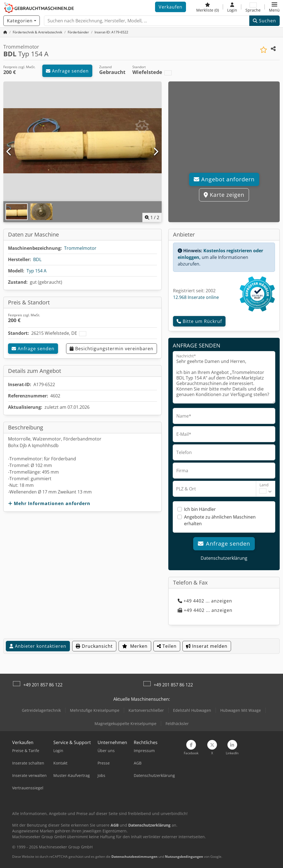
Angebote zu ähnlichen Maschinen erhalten (220, 520)
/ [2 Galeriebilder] (152, 217)
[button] (274, 7)
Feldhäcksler (177, 724)
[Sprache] (253, 7)
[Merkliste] (208, 7)
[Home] (37, 32)
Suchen (264, 21)
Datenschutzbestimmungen (134, 857)
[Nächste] (156, 152)
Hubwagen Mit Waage (241, 710)
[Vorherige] (9, 152)
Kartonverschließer (146, 710)
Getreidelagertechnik (41, 710)
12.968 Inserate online (196, 297)
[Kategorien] (22, 21)
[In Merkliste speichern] (264, 50)
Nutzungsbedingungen (184, 857)
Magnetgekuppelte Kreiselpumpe (125, 724)
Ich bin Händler (200, 509)
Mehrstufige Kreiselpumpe (95, 710)
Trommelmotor (80, 248)
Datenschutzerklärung (224, 558)
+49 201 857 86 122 (43, 685)
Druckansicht (94, 646)
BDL (37, 259)
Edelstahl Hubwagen (192, 710)
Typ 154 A (36, 271)
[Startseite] (5, 32)
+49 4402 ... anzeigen (205, 601)
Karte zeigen (224, 195)
